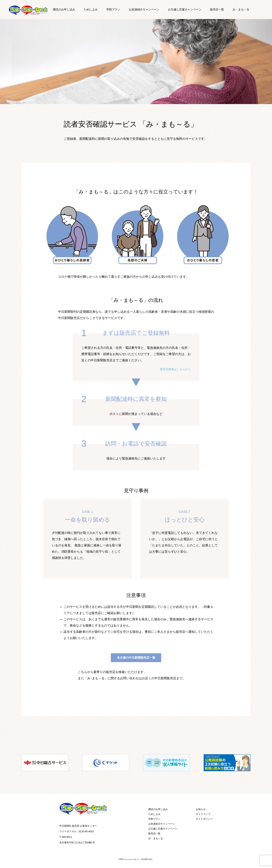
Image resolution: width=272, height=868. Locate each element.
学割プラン (117, 10)
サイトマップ (203, 814)
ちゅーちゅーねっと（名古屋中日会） (139, 859)
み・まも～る (233, 10)
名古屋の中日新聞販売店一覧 (136, 657)
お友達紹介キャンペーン (145, 10)
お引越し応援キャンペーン (182, 10)
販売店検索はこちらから (173, 369)
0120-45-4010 (86, 831)
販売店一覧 (211, 10)
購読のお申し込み (72, 10)
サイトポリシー (204, 819)
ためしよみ (96, 10)
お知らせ (201, 809)
